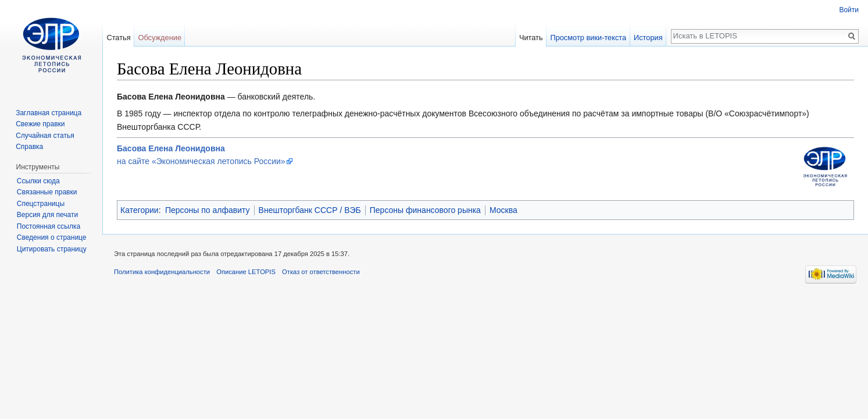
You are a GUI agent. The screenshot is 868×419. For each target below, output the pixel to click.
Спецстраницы (41, 204)
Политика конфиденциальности (162, 272)
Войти (849, 10)
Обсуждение (160, 38)
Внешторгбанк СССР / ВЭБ (310, 210)
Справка (29, 147)
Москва (503, 210)
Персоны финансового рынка (425, 210)
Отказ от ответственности (321, 272)
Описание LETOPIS (246, 272)
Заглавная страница (49, 113)
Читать (531, 38)
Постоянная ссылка (49, 226)
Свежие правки (40, 124)
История (648, 38)
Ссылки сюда (38, 181)
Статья (118, 38)
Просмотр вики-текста (588, 38)
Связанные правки (47, 192)
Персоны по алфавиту (208, 210)
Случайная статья (45, 136)
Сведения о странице (52, 237)
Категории (140, 210)
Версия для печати (47, 215)
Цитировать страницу (52, 249)
